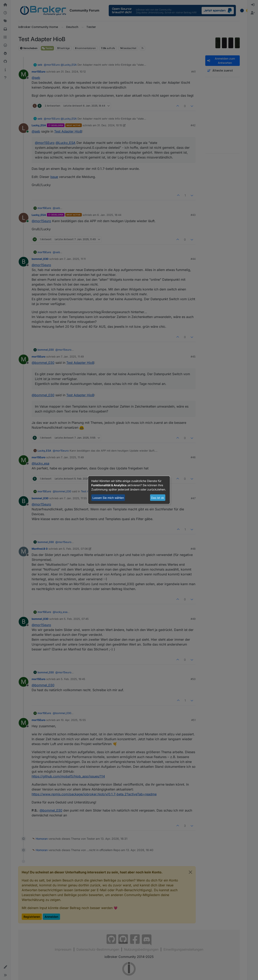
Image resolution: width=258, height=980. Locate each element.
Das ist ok (158, 498)
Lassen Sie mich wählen (108, 498)
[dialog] (129, 490)
